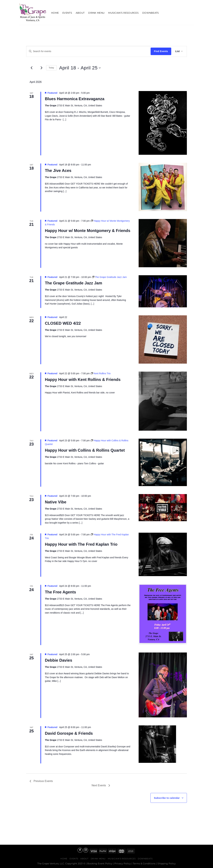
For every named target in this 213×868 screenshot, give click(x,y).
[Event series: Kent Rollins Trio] (101, 373)
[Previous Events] (32, 68)
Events (67, 13)
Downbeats (151, 13)
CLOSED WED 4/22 (63, 323)
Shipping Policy (167, 864)
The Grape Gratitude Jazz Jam (74, 283)
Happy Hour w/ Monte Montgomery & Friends (88, 231)
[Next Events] (42, 68)
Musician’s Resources (123, 13)
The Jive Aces (58, 170)
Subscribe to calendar (167, 798)
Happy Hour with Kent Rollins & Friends (83, 380)
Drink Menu (96, 13)
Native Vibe (56, 502)
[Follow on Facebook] (80, 850)
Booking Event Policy (100, 864)
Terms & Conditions (144, 864)
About (80, 13)
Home (55, 13)
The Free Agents (60, 592)
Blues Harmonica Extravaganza (75, 99)
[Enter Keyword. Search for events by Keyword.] (88, 51)
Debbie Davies (59, 660)
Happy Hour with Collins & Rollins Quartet (85, 450)
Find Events (161, 51)
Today (51, 68)
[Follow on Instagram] (86, 850)
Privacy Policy (123, 864)
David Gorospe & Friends (69, 733)
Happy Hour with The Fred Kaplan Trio (81, 544)
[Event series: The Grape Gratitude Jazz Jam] (109, 277)
